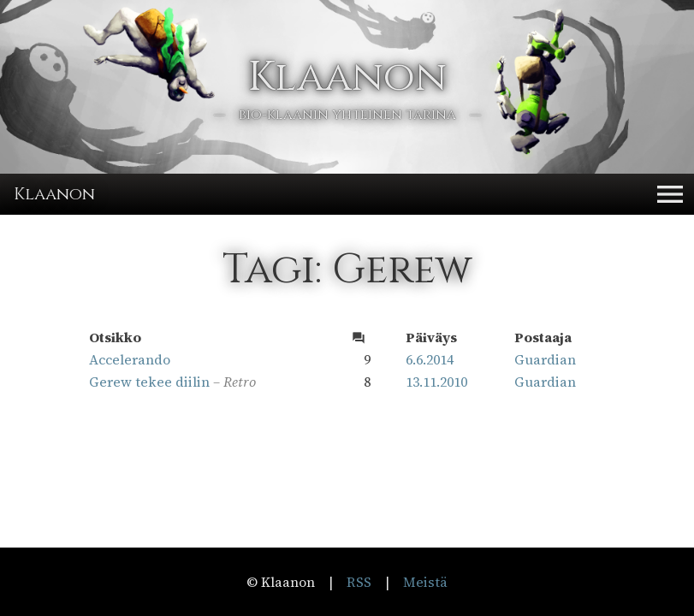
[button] (670, 194)
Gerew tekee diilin (149, 382)
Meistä (425, 582)
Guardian (545, 359)
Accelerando (130, 359)
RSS (359, 582)
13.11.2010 (436, 382)
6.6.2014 (430, 359)
